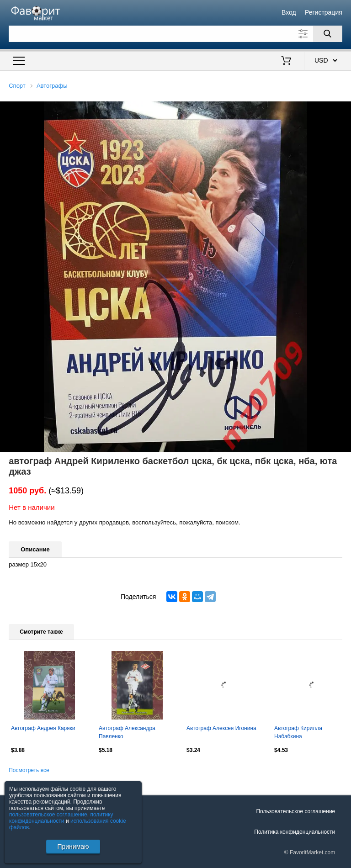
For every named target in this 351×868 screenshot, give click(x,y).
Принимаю (73, 847)
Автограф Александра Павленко (127, 732)
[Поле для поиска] (175, 34)
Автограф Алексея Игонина (221, 728)
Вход (289, 12)
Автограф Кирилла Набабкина (298, 732)
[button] (343, 110)
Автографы (52, 86)
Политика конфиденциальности (295, 832)
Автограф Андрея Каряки (43, 728)
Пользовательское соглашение (295, 811)
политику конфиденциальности (61, 818)
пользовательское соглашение (48, 815)
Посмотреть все (29, 770)
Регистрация (324, 12)
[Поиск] (328, 34)
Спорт (17, 86)
